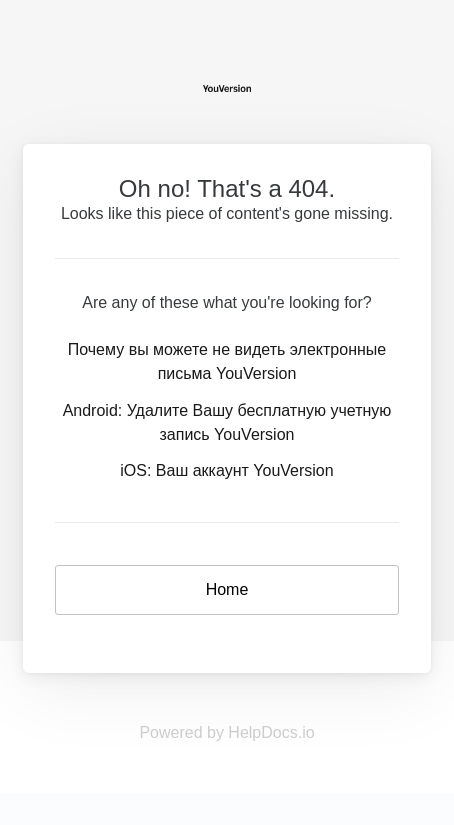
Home (227, 589)
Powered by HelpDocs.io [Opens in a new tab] (226, 732)
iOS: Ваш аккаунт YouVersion (226, 470)
